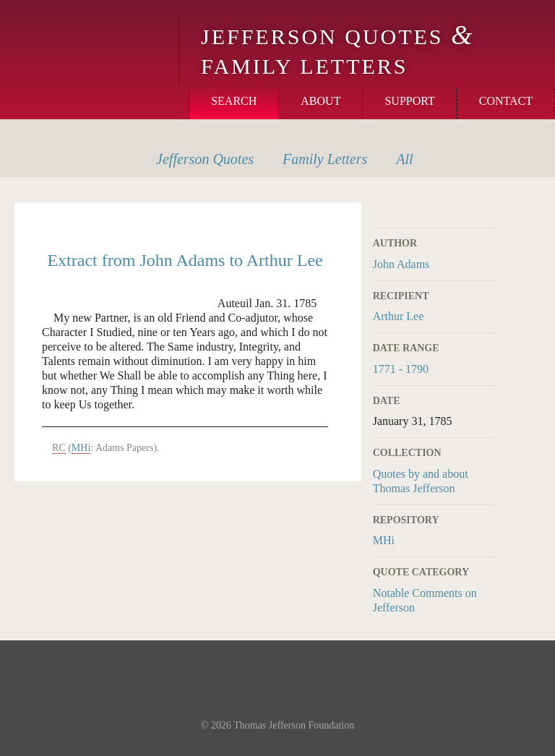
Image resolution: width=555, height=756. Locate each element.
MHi (384, 540)
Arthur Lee (399, 316)
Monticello (87, 38)
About (320, 101)
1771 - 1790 (401, 369)
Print (486, 211)
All (404, 159)
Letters (325, 159)
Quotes (205, 159)
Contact (506, 101)
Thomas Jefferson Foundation (294, 725)
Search (234, 101)
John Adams (401, 264)
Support (409, 101)
